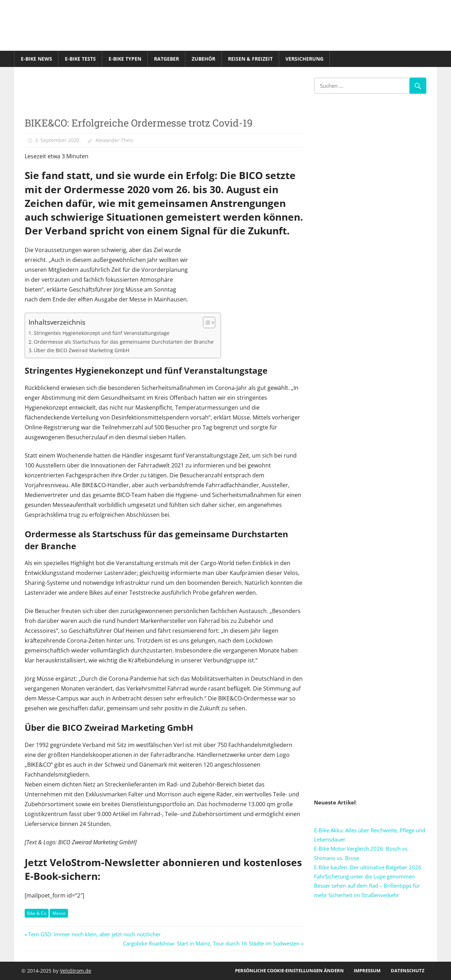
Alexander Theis (115, 140)
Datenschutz (408, 970)
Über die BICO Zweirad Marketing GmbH (82, 350)
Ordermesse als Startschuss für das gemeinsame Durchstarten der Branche (124, 342)
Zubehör (203, 59)
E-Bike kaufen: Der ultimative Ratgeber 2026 (368, 867)
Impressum (367, 970)
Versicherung (304, 59)
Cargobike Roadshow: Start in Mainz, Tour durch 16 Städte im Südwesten (211, 943)
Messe (59, 913)
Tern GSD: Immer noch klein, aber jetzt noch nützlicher (94, 934)
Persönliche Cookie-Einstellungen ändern (289, 970)
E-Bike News (36, 59)
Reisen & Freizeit (250, 59)
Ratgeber (166, 59)
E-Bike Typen (125, 59)
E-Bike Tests (80, 59)
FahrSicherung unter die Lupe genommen (364, 876)
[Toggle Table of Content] (206, 323)
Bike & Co (37, 913)
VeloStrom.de (76, 971)
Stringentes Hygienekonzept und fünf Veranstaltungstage (102, 333)
